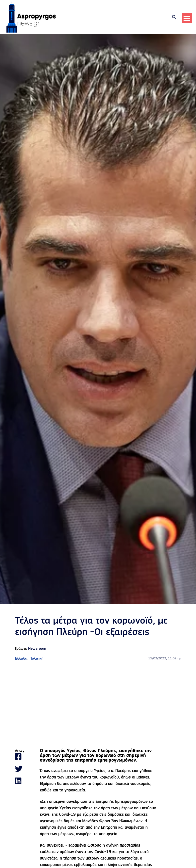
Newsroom (37, 649)
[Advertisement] (98, 705)
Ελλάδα (21, 659)
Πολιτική (36, 659)
